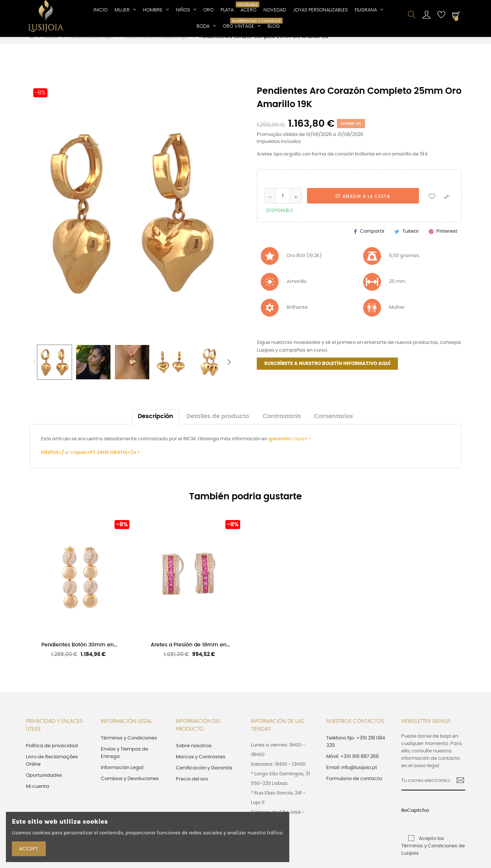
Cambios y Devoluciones (130, 787)
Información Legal (122, 775)
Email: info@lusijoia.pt (352, 775)
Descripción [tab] (156, 425)
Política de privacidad (52, 754)
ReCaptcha (408, 818)
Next (229, 370)
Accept (29, 849)
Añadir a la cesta (363, 204)
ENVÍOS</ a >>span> (65, 460)
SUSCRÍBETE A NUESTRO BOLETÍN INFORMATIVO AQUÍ (327, 371)
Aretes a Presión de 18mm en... (190, 652)
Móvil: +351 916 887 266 (352, 764)
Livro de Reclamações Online (52, 768)
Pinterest (447, 240)
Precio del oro (192, 787)
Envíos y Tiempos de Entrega (125, 761)
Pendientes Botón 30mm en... (79, 652)
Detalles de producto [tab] (218, 425)
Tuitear (411, 240)
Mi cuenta (37, 794)
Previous (35, 370)
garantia (279, 447)
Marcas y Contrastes (201, 765)
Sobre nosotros (194, 754)
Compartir (372, 240)
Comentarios (334, 425)
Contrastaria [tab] (282, 425)
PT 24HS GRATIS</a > (115, 460)
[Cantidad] (283, 204)
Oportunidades (44, 783)
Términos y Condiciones (129, 746)
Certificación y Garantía (204, 776)
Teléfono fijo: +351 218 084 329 (356, 750)
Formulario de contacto (354, 787)
